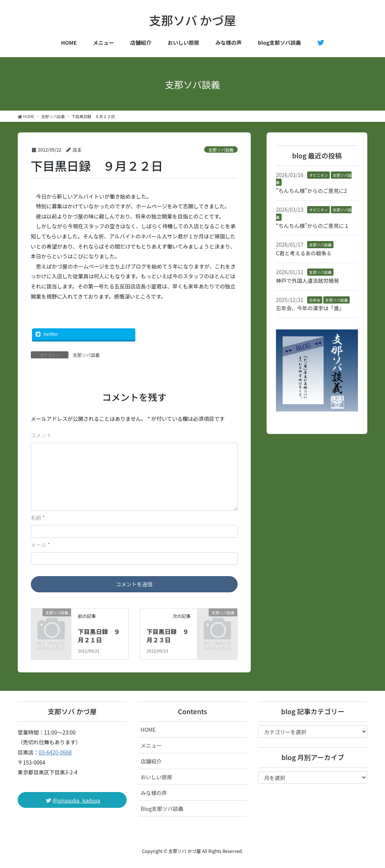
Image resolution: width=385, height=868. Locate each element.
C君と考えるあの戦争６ (304, 253)
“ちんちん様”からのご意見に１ (313, 226)
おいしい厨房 (156, 777)
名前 (38, 517)
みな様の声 (154, 793)
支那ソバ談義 (221, 150)
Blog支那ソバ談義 (162, 809)
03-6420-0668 (55, 752)
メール (40, 545)
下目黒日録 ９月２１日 (99, 636)
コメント (41, 435)
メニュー (151, 745)
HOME (148, 730)
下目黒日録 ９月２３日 (168, 636)
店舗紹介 (151, 761)
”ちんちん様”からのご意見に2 (311, 191)
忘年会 (315, 300)
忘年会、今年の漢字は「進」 (310, 308)
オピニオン (318, 175)
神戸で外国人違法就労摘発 (308, 281)
